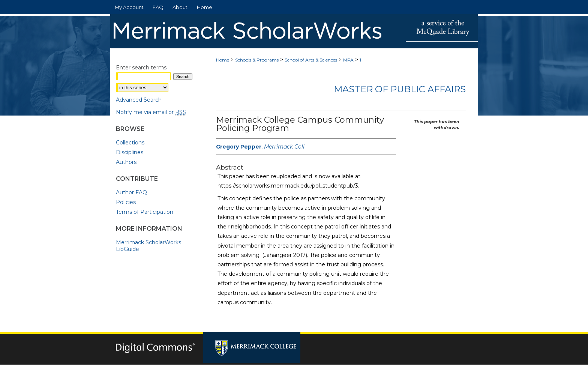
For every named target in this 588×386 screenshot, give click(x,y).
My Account (297, 375)
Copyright (244, 383)
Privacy (220, 383)
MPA (348, 60)
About (245, 375)
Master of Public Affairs (400, 89)
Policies (126, 202)
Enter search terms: (142, 68)
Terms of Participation (145, 212)
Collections (130, 143)
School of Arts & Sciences (311, 60)
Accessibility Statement (349, 375)
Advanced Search (139, 100)
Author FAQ (131, 192)
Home (223, 60)
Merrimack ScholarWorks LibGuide (148, 246)
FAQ (267, 375)
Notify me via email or (151, 112)
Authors (126, 162)
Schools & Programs (257, 60)
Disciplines (130, 152)
